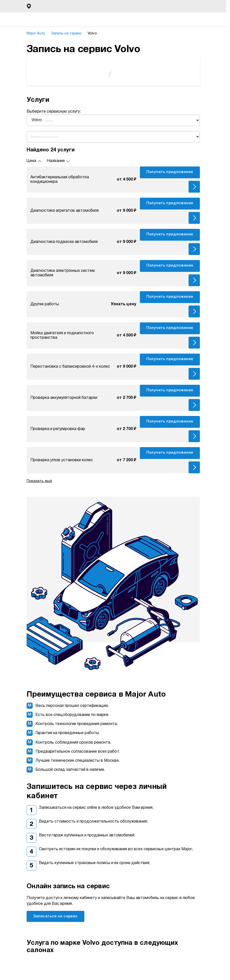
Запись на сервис (69, 33)
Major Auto (38, 33)
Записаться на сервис (55, 916)
